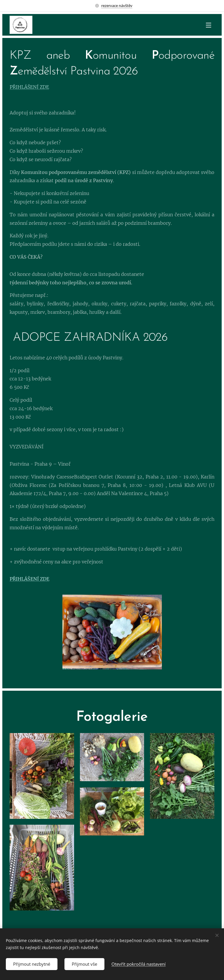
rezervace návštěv (117, 6)
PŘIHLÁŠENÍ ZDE (29, 87)
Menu (209, 25)
